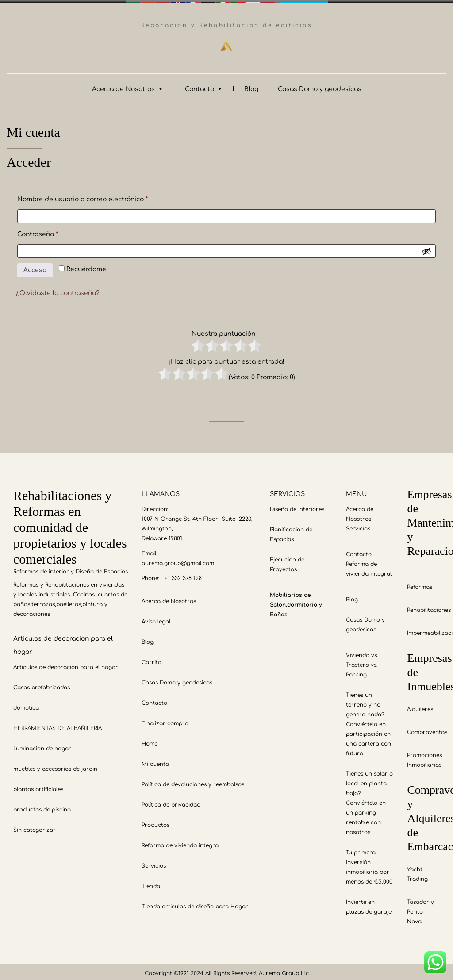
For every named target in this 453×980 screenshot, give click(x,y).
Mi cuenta (155, 761)
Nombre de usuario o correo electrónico (101, 195)
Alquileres (420, 706)
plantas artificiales (38, 786)
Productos (155, 822)
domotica (26, 705)
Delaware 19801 (162, 535)
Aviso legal (156, 619)
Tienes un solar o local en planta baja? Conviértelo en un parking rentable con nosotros (369, 800)
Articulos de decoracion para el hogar (66, 664)
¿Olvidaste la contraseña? (58, 290)
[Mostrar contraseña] (426, 248)
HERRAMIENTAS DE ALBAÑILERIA (58, 725)
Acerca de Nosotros (123, 86)
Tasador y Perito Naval (420, 909)
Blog (251, 86)
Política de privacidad (171, 802)
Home (150, 741)
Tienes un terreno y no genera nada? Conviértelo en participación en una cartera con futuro (369, 721)
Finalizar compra (165, 720)
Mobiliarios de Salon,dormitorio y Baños (296, 602)
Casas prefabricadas (42, 684)
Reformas (420, 584)
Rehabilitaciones (429, 607)
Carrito (152, 659)
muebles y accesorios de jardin (55, 766)
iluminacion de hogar (42, 746)
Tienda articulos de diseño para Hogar (195, 903)
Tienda (151, 883)
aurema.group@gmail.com (178, 560)
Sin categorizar (35, 827)
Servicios (154, 863)
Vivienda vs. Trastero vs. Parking (362, 662)
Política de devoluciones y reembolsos (193, 781)
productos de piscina (42, 807)
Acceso (35, 267)
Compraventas (427, 729)
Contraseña (56, 230)
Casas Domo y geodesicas (320, 86)
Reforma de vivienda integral (181, 842)
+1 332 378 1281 (184, 575)
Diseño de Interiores (297, 506)
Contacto (200, 86)
